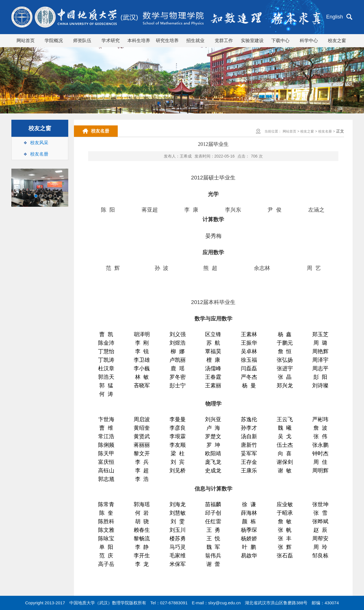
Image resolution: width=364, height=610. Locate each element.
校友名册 (39, 154)
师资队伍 (82, 41)
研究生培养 (167, 41)
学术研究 (111, 41)
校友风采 (39, 143)
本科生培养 (139, 41)
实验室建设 (252, 41)
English (335, 17)
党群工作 (224, 41)
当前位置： (273, 131)
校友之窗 (337, 41)
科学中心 (309, 41)
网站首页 (26, 41)
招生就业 (195, 41)
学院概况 (54, 41)
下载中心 (280, 41)
